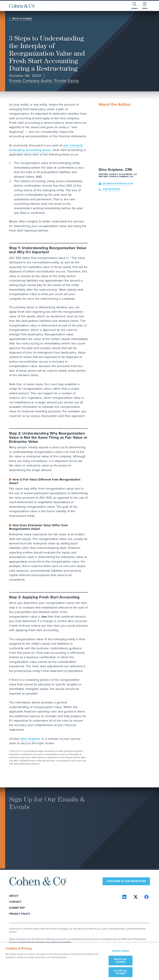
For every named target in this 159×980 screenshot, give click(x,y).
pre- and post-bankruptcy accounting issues (46, 148)
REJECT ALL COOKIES (121, 962)
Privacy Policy (20, 914)
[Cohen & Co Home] (22, 6)
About (14, 896)
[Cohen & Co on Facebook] (147, 897)
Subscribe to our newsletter (126, 881)
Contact (15, 902)
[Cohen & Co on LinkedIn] (125, 897)
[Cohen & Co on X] (136, 897)
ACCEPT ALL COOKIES (121, 974)
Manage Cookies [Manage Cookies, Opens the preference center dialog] (121, 952)
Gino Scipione (31, 739)
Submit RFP (17, 908)
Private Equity (67, 81)
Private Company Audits (31, 81)
